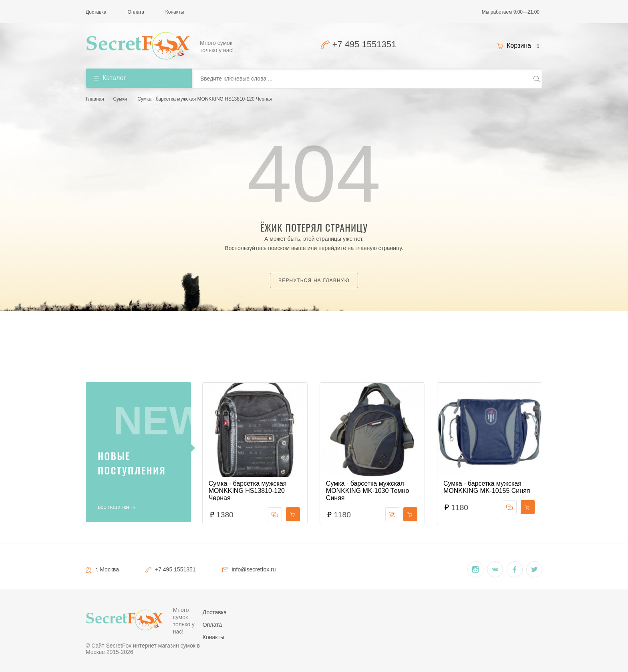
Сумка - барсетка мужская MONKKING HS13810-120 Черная (205, 99)
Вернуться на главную (314, 281)
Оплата (136, 12)
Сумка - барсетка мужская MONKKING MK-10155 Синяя (487, 487)
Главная (95, 99)
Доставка (96, 12)
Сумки (120, 99)
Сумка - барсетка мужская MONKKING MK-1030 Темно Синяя (367, 491)
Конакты (175, 12)
